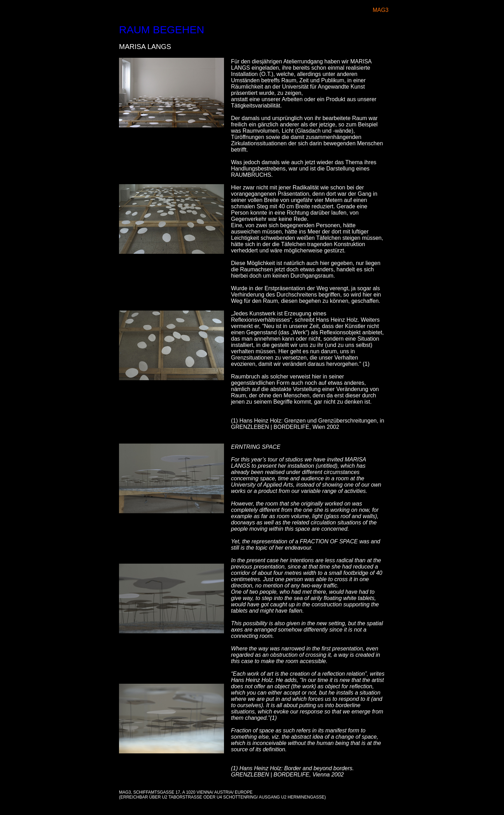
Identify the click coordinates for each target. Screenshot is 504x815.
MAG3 (381, 10)
